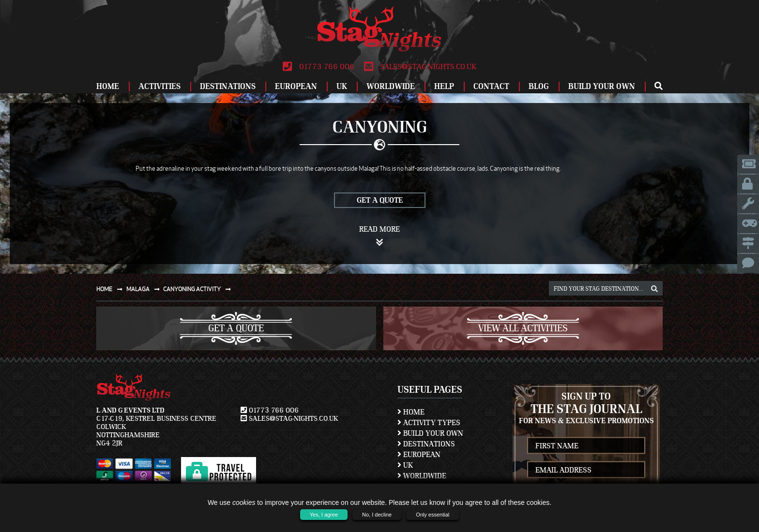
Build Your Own (602, 86)
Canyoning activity (199, 289)
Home (108, 86)
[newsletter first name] (586, 446)
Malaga (145, 289)
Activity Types (429, 423)
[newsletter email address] (586, 470)
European (296, 86)
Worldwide (391, 86)
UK (342, 86)
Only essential (433, 515)
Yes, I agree (324, 515)
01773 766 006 (318, 67)
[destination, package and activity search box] (606, 288)
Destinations (228, 86)
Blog (539, 86)
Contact (491, 86)
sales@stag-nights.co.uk (420, 67)
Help (444, 86)
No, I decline (377, 515)
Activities (159, 86)
